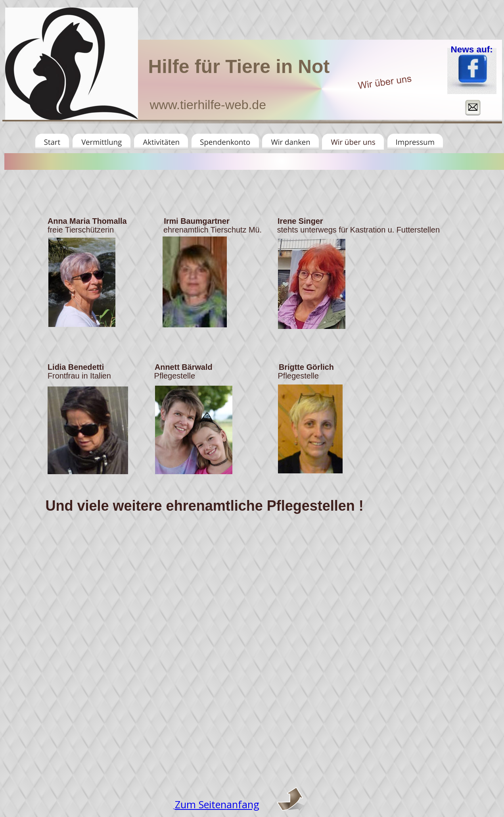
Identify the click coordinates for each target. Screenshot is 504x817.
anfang (243, 804)
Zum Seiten (201, 804)
